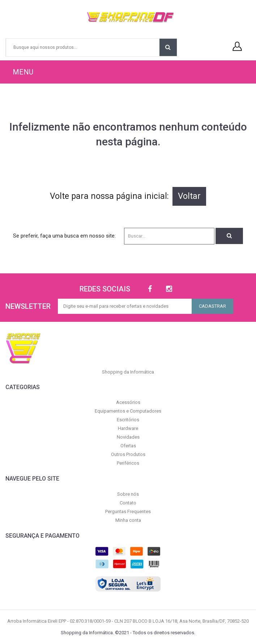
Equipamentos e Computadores (128, 411)
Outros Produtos (128, 454)
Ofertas (128, 446)
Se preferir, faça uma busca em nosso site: (64, 236)
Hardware (128, 428)
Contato (128, 503)
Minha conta (128, 520)
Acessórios (128, 402)
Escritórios (128, 420)
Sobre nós (128, 494)
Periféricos (128, 463)
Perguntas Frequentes (128, 511)
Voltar (189, 196)
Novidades (128, 437)
